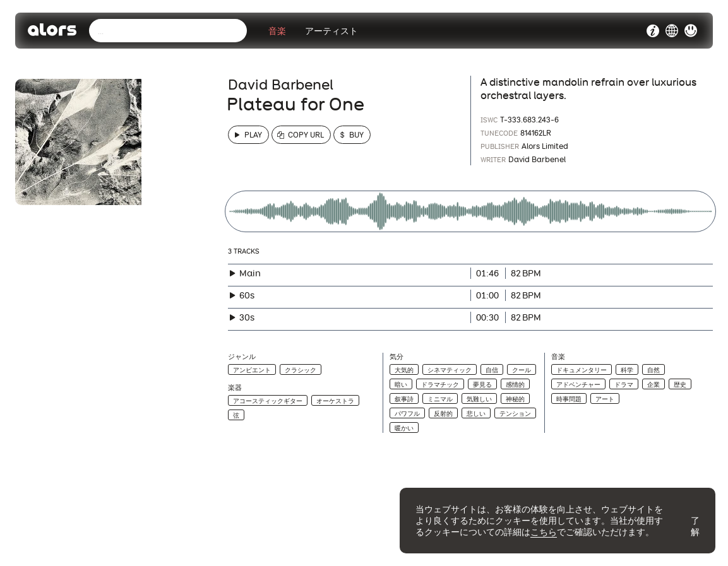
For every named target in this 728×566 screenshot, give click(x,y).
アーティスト (331, 31)
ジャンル (242, 357)
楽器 (235, 388)
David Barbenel (281, 85)
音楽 (277, 31)
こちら (544, 532)
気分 (397, 357)
